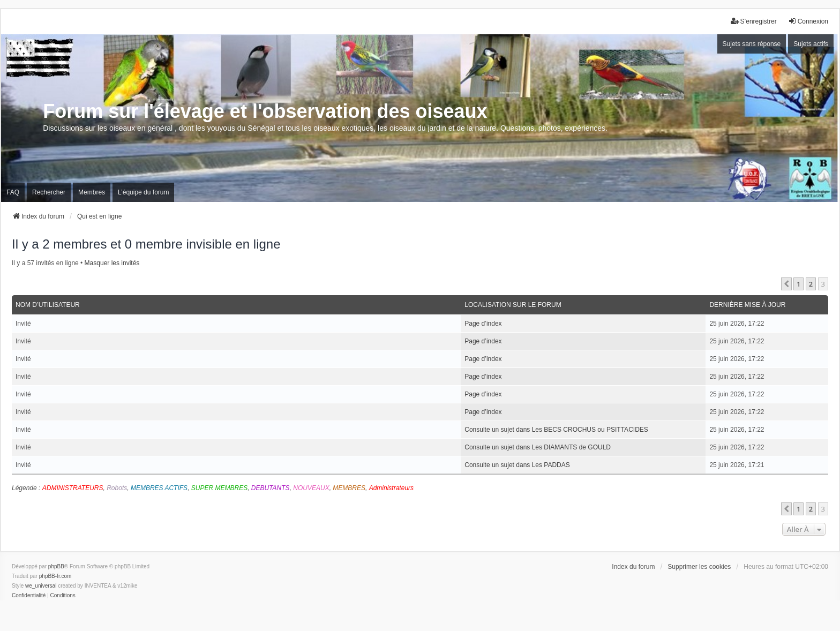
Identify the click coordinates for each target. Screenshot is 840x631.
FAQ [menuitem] (13, 192)
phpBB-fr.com (55, 576)
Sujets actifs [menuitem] (811, 44)
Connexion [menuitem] (808, 21)
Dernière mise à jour (747, 305)
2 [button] (811, 284)
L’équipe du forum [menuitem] (143, 192)
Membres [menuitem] (92, 192)
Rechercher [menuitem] (49, 192)
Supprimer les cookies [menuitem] (699, 567)
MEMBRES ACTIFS (159, 488)
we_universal (41, 586)
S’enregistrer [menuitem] (754, 21)
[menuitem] (29, 596)
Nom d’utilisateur (48, 305)
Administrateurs (391, 488)
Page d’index (483, 324)
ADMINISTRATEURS (73, 488)
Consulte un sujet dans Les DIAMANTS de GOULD (538, 447)
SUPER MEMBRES (219, 488)
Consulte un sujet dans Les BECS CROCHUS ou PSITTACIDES (556, 430)
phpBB (56, 566)
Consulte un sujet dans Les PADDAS (517, 465)
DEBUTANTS (271, 488)
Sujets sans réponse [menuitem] (752, 44)
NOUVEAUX (311, 488)
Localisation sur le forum (513, 305)
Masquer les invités (112, 263)
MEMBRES (349, 488)
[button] (786, 284)
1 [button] (798, 284)
